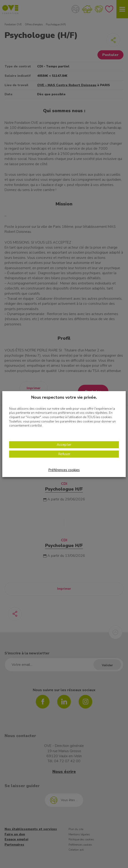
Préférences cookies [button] (64, 470)
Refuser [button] (64, 454)
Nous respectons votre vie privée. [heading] (64, 397)
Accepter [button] (64, 445)
